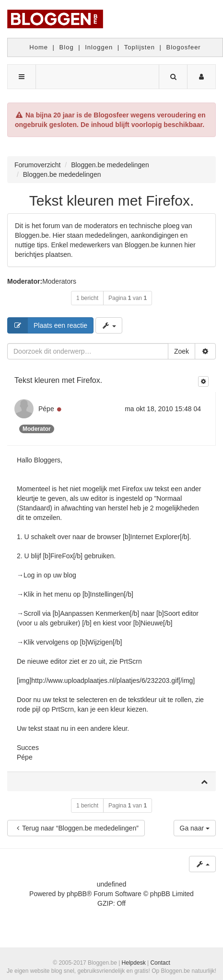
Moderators (59, 281)
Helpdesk (134, 963)
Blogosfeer (184, 47)
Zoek (182, 351)
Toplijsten (140, 47)
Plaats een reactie (47, 325)
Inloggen (99, 47)
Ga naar (195, 828)
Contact (160, 963)
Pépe (46, 409)
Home (39, 47)
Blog (67, 47)
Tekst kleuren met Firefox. (111, 201)
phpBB (77, 894)
